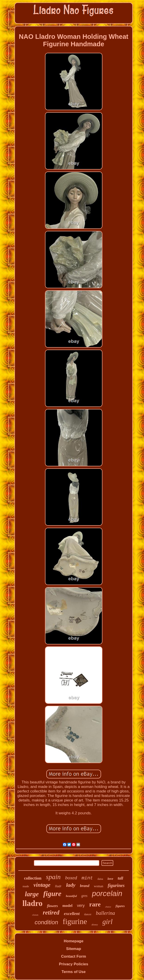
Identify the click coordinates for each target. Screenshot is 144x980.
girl (107, 922)
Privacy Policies (74, 964)
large (32, 894)
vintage (42, 885)
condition (46, 922)
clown (35, 915)
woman (98, 886)
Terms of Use (73, 972)
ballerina (105, 913)
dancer (88, 914)
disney (95, 924)
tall (120, 878)
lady (71, 885)
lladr (58, 886)
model (67, 906)
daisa (100, 879)
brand (85, 886)
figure (52, 894)
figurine (75, 921)
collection (33, 878)
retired (51, 913)
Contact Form (74, 956)
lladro (32, 903)
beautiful (71, 896)
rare (95, 904)
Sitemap (73, 949)
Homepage (74, 941)
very (81, 906)
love (110, 879)
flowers (52, 906)
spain (53, 877)
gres (84, 896)
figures (120, 906)
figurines (116, 885)
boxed (71, 878)
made (26, 886)
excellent (72, 914)
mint (87, 878)
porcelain (107, 893)
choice (108, 907)
